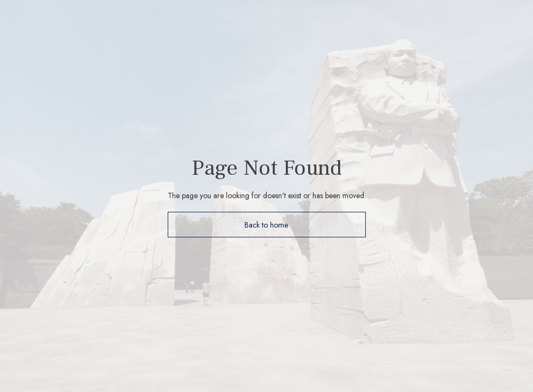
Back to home (266, 225)
